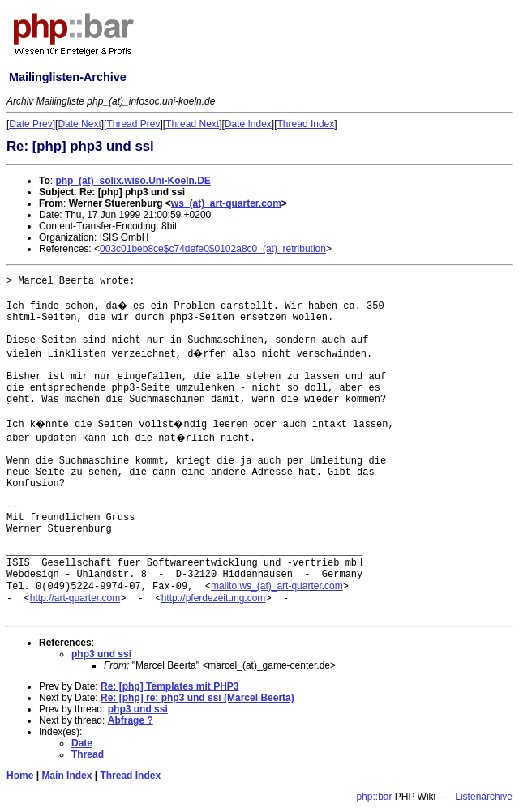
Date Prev (30, 124)
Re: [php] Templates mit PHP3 (169, 686)
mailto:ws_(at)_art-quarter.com (277, 586)
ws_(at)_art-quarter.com (226, 203)
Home (20, 776)
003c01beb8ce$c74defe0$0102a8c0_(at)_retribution (213, 249)
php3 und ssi (101, 654)
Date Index (248, 124)
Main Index (66, 776)
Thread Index (306, 124)
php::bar (374, 797)
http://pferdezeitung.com (214, 598)
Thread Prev (133, 124)
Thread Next (192, 124)
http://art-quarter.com (75, 598)
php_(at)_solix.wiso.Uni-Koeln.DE (133, 181)
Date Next (79, 124)
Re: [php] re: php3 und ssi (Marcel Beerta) (197, 698)
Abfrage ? (131, 720)
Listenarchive (484, 797)
